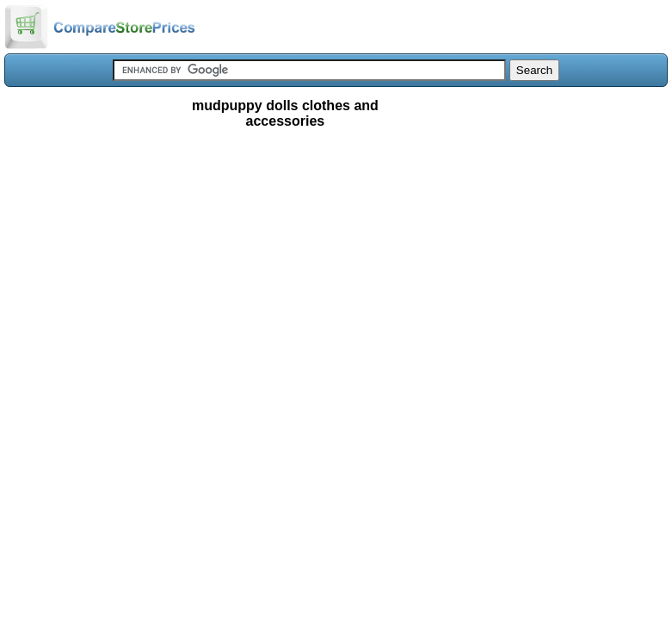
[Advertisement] (336, 262)
